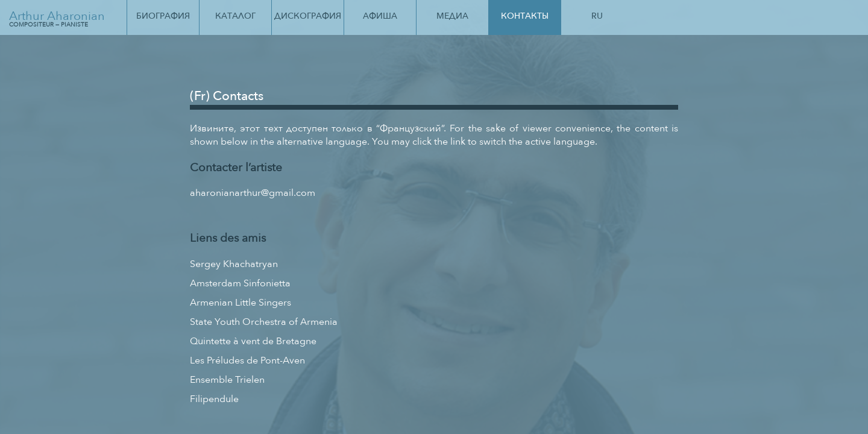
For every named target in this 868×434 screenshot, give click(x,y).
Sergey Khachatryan (234, 264)
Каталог (235, 16)
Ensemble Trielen (227, 380)
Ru (597, 16)
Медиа (452, 16)
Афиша (380, 16)
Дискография (308, 16)
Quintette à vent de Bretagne (253, 341)
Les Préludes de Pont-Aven (247, 360)
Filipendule (214, 399)
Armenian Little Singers (241, 303)
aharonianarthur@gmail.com (253, 193)
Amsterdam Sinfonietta (240, 283)
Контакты (525, 16)
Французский (410, 128)
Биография (163, 16)
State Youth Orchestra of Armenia (264, 322)
